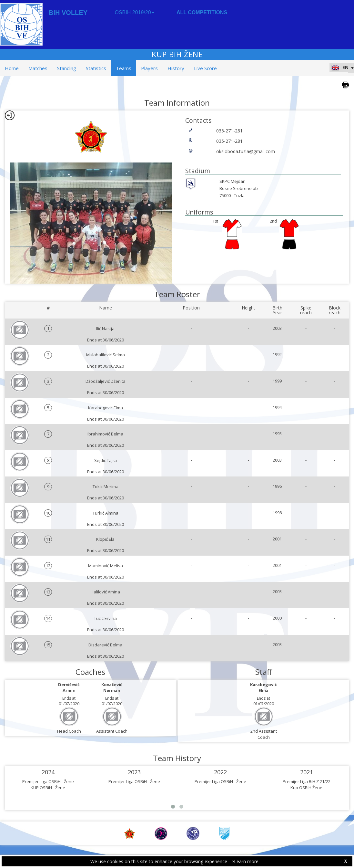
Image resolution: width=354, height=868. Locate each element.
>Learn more (245, 861)
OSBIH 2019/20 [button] (134, 12)
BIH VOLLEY (68, 13)
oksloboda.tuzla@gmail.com (246, 151)
